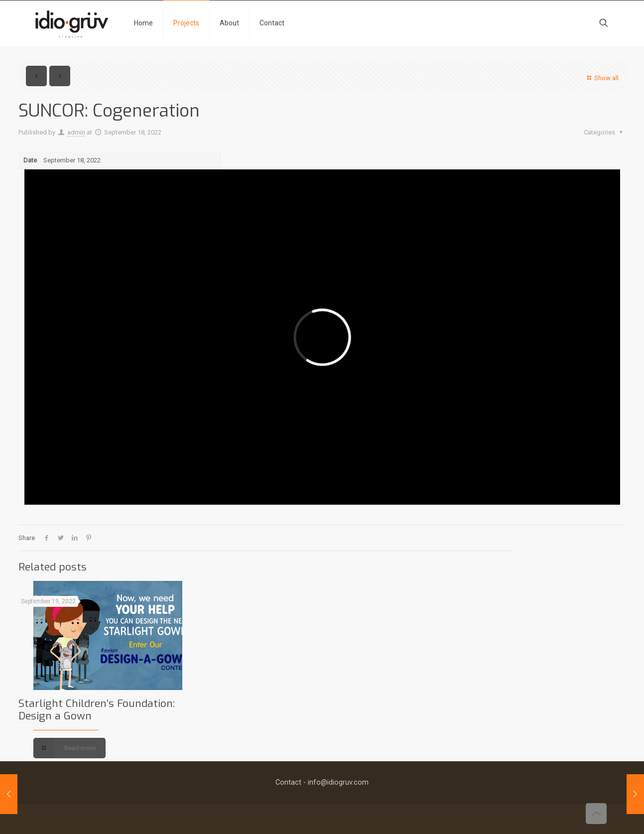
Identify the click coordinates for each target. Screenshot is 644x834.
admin (76, 132)
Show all (601, 78)
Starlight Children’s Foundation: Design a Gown (97, 710)
